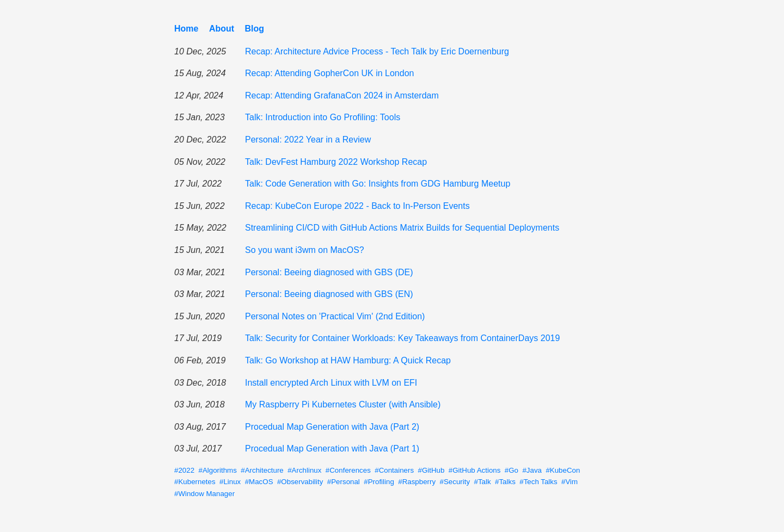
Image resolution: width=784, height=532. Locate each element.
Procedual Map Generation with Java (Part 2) (332, 427)
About (222, 29)
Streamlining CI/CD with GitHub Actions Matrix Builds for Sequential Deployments (402, 228)
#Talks (505, 482)
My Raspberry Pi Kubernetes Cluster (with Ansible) (343, 404)
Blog (255, 29)
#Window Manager (204, 494)
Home (186, 29)
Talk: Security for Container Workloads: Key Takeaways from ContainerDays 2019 (402, 338)
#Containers (394, 470)
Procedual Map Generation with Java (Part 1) (332, 449)
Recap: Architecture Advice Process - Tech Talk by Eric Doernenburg (377, 51)
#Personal (344, 482)
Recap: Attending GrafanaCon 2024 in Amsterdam (342, 95)
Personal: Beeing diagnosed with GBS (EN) (329, 294)
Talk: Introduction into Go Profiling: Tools (323, 117)
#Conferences (348, 470)
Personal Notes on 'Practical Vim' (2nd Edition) (335, 316)
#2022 (184, 470)
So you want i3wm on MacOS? (305, 250)
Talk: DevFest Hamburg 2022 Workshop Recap (336, 162)
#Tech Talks (538, 482)
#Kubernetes (195, 482)
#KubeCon (563, 470)
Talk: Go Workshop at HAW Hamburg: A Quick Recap (348, 360)
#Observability (300, 482)
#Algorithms (217, 470)
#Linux (230, 482)
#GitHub (431, 470)
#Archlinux (304, 470)
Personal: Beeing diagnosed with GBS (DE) (329, 272)
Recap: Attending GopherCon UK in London (329, 73)
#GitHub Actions (475, 470)
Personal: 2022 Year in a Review (308, 140)
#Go (512, 470)
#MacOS (259, 482)
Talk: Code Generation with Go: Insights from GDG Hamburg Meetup (378, 184)
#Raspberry (417, 482)
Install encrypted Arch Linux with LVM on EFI (331, 383)
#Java (532, 470)
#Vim (569, 482)
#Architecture (262, 470)
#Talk (483, 482)
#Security (455, 482)
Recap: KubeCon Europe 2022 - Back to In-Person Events (357, 206)
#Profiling (379, 482)
